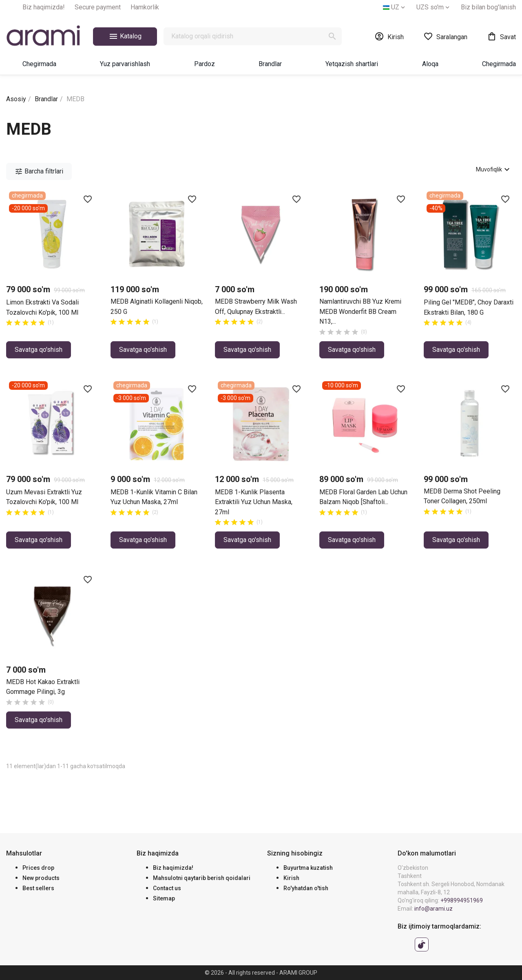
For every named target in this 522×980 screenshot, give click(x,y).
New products (41, 878)
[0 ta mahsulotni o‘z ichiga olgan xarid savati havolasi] (501, 36)
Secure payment (98, 7)
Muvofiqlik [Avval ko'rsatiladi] (494, 169)
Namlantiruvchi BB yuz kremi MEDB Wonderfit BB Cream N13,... (360, 311)
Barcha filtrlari (39, 171)
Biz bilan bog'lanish (488, 7)
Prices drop (38, 868)
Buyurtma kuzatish (308, 868)
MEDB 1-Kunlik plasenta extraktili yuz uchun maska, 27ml (254, 502)
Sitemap (164, 898)
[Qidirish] (253, 36)
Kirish (291, 878)
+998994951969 (462, 900)
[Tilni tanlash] (395, 7)
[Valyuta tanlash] (434, 7)
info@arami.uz (434, 909)
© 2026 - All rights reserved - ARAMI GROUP (261, 973)
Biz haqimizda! (44, 7)
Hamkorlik (145, 7)
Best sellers (38, 888)
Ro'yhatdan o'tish (306, 888)
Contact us (167, 888)
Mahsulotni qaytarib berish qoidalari (202, 878)
